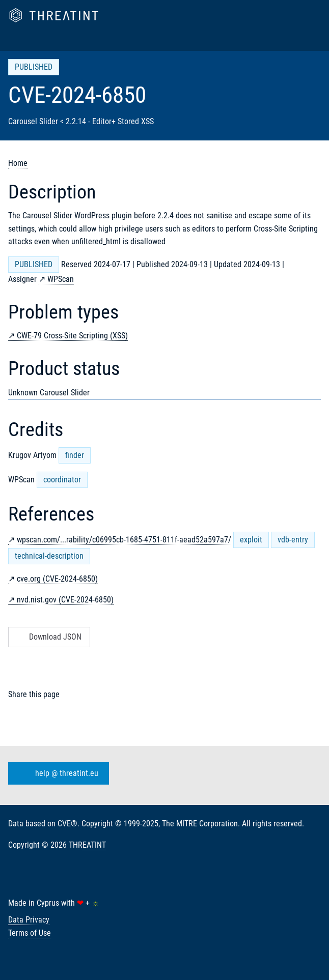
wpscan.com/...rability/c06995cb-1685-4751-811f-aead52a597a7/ (124, 540)
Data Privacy (29, 920)
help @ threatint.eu (57, 773)
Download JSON (48, 637)
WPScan (61, 279)
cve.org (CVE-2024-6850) (57, 579)
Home (18, 163)
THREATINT (87, 845)
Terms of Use (30, 933)
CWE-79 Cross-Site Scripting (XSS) (72, 336)
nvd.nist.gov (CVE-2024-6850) (65, 600)
